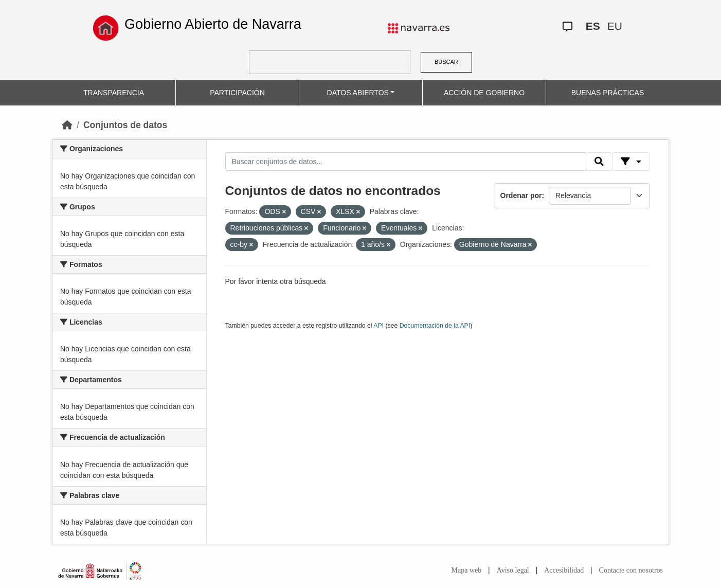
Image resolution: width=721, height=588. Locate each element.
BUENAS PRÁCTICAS (608, 93)
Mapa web (467, 570)
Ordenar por (521, 195)
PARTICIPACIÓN (237, 93)
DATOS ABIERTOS (358, 93)
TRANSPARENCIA (114, 93)
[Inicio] (67, 125)
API (378, 326)
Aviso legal (513, 570)
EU (615, 26)
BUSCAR (446, 62)
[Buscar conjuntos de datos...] (406, 162)
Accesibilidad (564, 570)
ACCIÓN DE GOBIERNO (484, 93)
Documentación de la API (435, 326)
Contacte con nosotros (631, 570)
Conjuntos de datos (125, 125)
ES (593, 26)
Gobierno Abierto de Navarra (213, 24)
